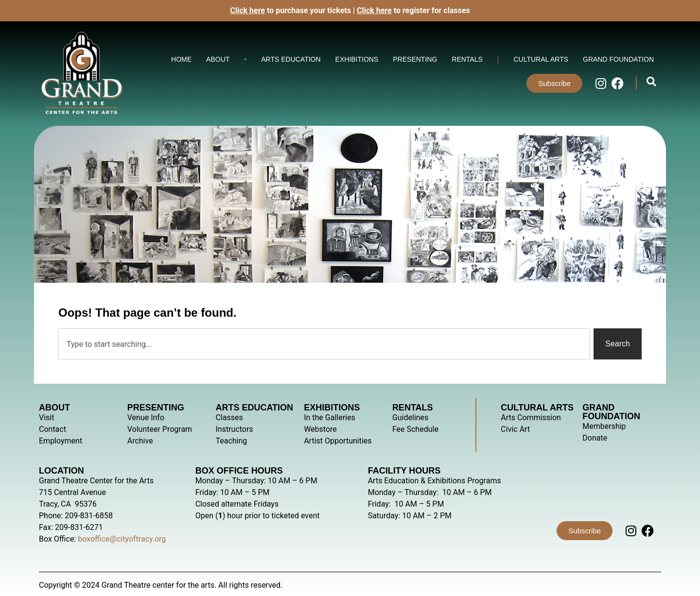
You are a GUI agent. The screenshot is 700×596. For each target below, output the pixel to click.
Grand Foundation (618, 59)
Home (181, 59)
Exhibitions (357, 59)
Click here (374, 10)
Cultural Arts (541, 59)
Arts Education (291, 59)
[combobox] (324, 344)
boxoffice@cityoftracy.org (122, 539)
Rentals (467, 59)
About (218, 59)
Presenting (415, 59)
